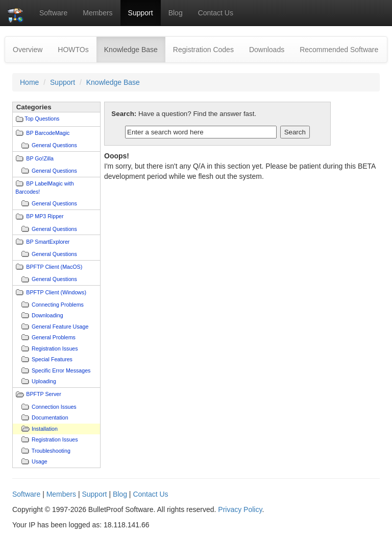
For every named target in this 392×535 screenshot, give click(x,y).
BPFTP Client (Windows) (56, 292)
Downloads (267, 50)
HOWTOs (73, 50)
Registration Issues (55, 348)
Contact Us (216, 13)
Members (97, 13)
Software (53, 13)
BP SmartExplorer (48, 242)
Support (141, 13)
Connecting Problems (58, 305)
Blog (176, 13)
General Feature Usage (60, 327)
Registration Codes (203, 50)
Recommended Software (339, 50)
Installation (45, 429)
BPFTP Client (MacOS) (54, 267)
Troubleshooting (51, 451)
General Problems (54, 337)
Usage (40, 461)
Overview (28, 50)
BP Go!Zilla (40, 158)
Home (29, 82)
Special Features (52, 359)
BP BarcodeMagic (48, 133)
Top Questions (42, 119)
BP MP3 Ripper (45, 216)
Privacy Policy (240, 509)
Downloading (47, 315)
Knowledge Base (135, 49)
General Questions (54, 145)
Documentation (50, 417)
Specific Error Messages (61, 370)
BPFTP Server (44, 394)
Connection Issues (54, 407)
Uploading (44, 381)
